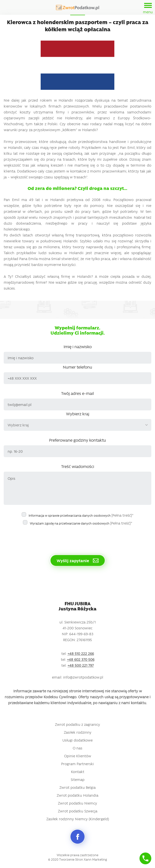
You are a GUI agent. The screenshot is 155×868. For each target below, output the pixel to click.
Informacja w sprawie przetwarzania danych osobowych (81, 515)
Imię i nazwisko (78, 346)
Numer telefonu (77, 367)
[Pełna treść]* (122, 515)
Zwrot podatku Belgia (77, 787)
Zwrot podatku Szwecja (78, 811)
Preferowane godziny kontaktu (77, 440)
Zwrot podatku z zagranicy (77, 724)
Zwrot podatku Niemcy (77, 803)
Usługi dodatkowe (77, 740)
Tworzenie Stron (71, 859)
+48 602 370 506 (81, 659)
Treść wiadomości (78, 466)
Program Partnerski (77, 764)
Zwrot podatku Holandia (77, 795)
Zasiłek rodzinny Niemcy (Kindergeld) (78, 819)
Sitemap (78, 779)
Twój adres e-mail (77, 393)
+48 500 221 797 (81, 665)
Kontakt (78, 772)
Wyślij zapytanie (78, 560)
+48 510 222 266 (81, 653)
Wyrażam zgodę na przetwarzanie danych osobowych (81, 523)
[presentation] (41, 538)
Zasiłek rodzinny (78, 732)
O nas (77, 748)
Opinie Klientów (78, 756)
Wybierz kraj (78, 414)
